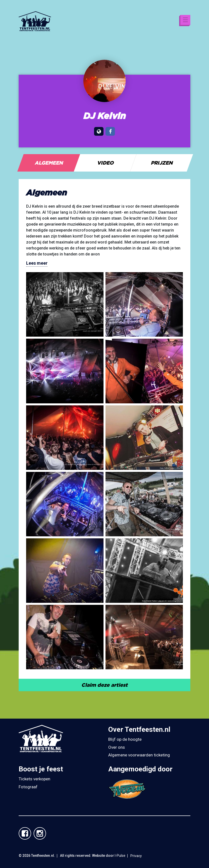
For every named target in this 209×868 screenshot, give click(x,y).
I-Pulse (120, 856)
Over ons (117, 747)
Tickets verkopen (34, 779)
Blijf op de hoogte (125, 739)
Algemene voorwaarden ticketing (139, 755)
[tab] (49, 163)
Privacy (136, 856)
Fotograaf (28, 787)
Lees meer (37, 263)
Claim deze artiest (104, 685)
